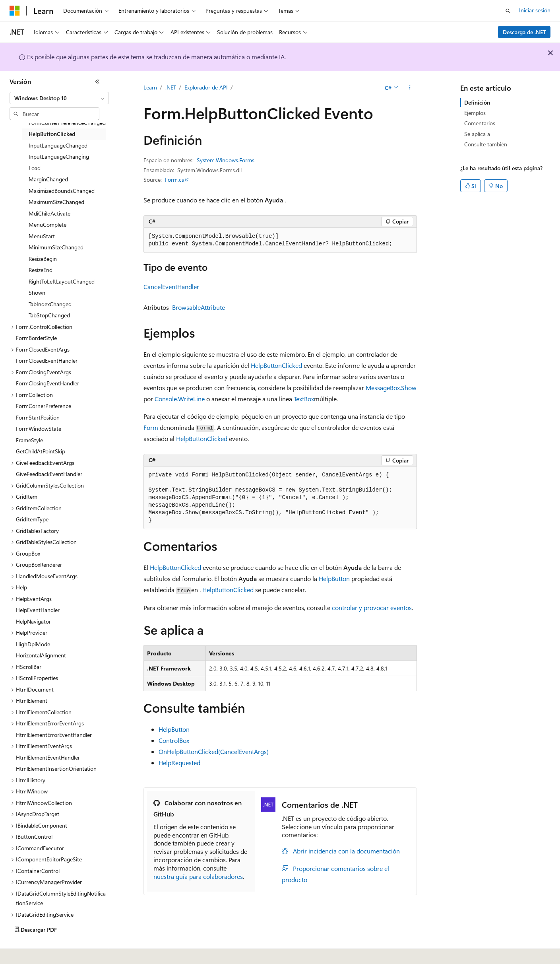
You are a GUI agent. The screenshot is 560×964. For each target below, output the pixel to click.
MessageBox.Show (391, 388)
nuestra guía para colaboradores (198, 876)
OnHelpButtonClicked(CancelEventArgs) (214, 751)
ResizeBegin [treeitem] (43, 259)
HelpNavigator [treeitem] (33, 621)
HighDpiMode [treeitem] (33, 644)
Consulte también (486, 144)
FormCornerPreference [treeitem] (44, 406)
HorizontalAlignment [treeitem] (41, 655)
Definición (477, 102)
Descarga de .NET (524, 32)
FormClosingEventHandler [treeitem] (47, 383)
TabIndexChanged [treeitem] (50, 304)
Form (151, 427)
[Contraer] (97, 82)
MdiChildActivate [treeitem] (49, 213)
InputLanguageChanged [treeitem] (58, 145)
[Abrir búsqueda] (508, 11)
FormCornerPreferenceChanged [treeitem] (67, 123)
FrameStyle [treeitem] (29, 440)
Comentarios (480, 123)
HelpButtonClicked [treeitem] (52, 134)
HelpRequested (179, 763)
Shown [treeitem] (37, 293)
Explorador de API (206, 87)
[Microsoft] (15, 11)
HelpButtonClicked (276, 365)
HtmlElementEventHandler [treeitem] (48, 757)
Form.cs (174, 180)
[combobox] (59, 98)
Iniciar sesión (535, 10)
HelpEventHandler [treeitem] (38, 610)
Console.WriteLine (180, 399)
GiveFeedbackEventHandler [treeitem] (49, 474)
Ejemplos (475, 113)
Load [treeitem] (35, 168)
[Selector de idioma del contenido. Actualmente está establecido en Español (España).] (38, 952)
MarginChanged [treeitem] (48, 179)
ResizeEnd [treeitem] (41, 270)
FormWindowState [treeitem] (39, 429)
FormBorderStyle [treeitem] (36, 338)
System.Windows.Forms (226, 160)
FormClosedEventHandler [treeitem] (47, 361)
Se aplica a (477, 134)
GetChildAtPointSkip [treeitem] (41, 451)
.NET (171, 87)
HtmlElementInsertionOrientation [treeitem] (56, 769)
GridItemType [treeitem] (32, 519)
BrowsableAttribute (199, 307)
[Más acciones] (410, 88)
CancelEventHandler (171, 287)
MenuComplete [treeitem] (47, 224)
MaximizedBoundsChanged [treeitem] (62, 191)
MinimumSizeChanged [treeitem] (56, 247)
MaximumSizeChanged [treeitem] (56, 202)
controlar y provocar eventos (372, 607)
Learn (150, 87)
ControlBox (174, 740)
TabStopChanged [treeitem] (49, 315)
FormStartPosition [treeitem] (38, 417)
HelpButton (334, 578)
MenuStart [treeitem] (42, 236)
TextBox (304, 399)
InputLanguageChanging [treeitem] (59, 156)
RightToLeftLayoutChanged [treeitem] (62, 281)
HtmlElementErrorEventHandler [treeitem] (54, 735)
